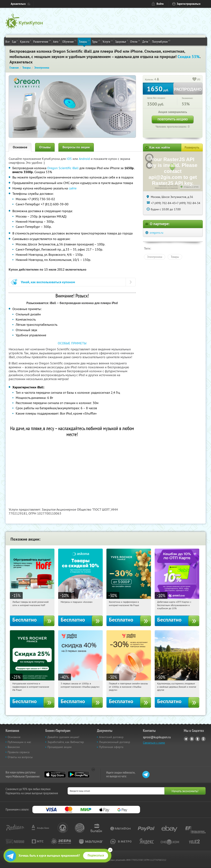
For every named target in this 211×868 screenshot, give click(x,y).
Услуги (108, 41)
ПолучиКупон (161, 41)
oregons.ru (157, 233)
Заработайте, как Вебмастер (66, 742)
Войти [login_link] (160, 4)
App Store (55, 774)
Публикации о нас (19, 742)
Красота (25, 41)
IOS (70, 159)
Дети (146, 41)
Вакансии (14, 747)
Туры (96, 41)
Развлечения (42, 41)
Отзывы (45, 147)
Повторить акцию (173, 119)
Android (85, 159)
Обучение (69, 41)
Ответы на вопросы (20, 757)
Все (8, 42)
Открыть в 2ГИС (191, 187)
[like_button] (194, 80)
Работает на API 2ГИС (168, 186)
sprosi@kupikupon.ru (157, 737)
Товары (84, 41)
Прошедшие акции (60, 747)
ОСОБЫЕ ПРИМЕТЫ (72, 343)
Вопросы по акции (76, 147)
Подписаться (96, 855)
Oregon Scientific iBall (63, 168)
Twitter (198, 739)
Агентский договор (111, 737)
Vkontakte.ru (192, 739)
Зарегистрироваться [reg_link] (189, 4)
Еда (15, 41)
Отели (135, 41)
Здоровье (121, 41)
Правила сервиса (19, 752)
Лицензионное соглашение (166, 188)
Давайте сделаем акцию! (63, 737)
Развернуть (192, 147)
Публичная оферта (111, 747)
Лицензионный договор (115, 742)
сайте (73, 188)
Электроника (155, 257)
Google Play (79, 774)
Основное (20, 147)
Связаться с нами (154, 743)
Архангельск (18, 4)
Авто (57, 41)
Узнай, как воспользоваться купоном (48, 282)
